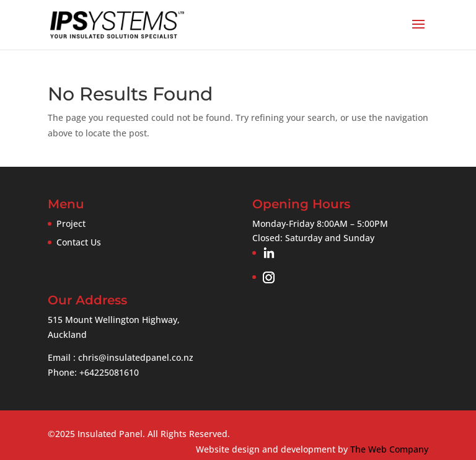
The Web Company (389, 449)
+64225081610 (109, 372)
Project (71, 223)
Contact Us (79, 242)
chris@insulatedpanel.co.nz (136, 357)
